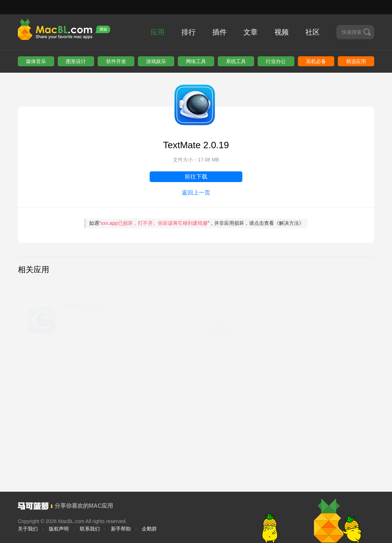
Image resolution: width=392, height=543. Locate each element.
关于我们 (28, 529)
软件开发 (116, 61)
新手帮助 (121, 529)
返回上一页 (196, 193)
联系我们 (90, 529)
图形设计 (76, 61)
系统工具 (236, 61)
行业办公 (276, 61)
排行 (189, 32)
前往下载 (196, 177)
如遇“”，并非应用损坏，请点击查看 (197, 223)
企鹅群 (149, 529)
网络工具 (196, 61)
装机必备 (316, 61)
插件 (220, 32)
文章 (251, 32)
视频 (282, 32)
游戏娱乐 (156, 61)
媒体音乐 (36, 61)
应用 (158, 32)
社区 (313, 32)
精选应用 (356, 61)
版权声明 (59, 529)
